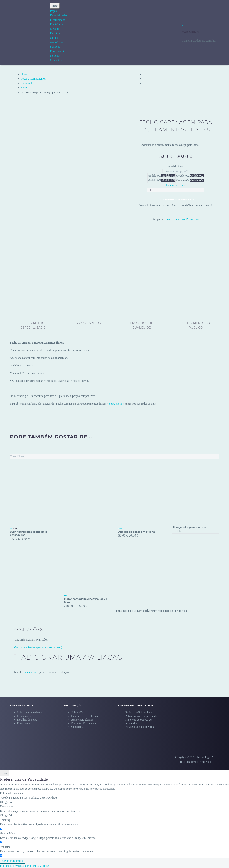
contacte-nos (116, 404)
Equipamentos (58, 51)
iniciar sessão (30, 672)
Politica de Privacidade (13, 866)
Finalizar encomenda (200, 205)
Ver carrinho (180, 205)
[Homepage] (19, 33)
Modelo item (176, 166)
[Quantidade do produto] (176, 190)
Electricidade (58, 20)
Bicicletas (179, 219)
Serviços (55, 47)
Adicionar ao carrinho (176, 200)
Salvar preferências (12, 861)
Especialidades (59, 15)
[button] (142, 716)
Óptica (54, 38)
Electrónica (57, 24)
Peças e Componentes (33, 79)
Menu (55, 6)
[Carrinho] (182, 25)
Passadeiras (193, 219)
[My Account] (172, 33)
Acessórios (56, 42)
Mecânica (56, 29)
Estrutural (56, 33)
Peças (53, 11)
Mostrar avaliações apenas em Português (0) (39, 647)
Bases (24, 87)
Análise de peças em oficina (137, 532)
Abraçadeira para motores (189, 527)
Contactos (56, 60)
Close (5, 773)
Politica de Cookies (38, 866)
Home (24, 74)
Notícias (55, 56)
